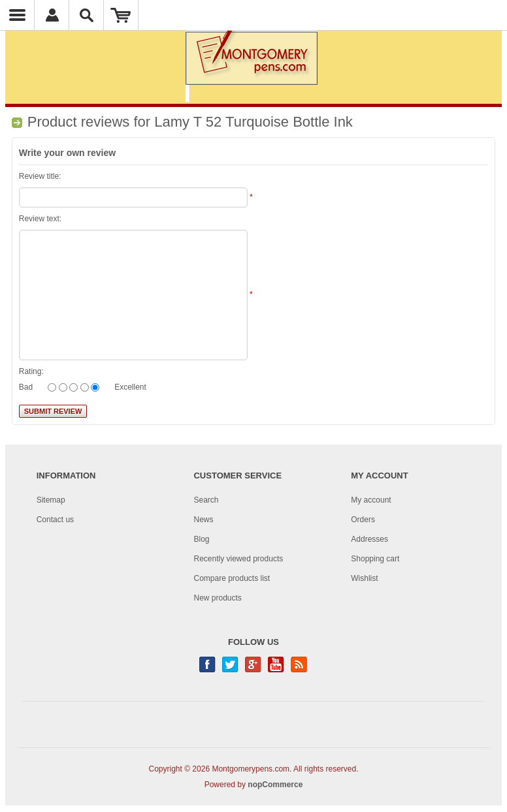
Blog (201, 539)
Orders (363, 520)
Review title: (40, 176)
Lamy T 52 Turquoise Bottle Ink (253, 122)
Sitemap (51, 500)
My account (371, 500)
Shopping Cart (121, 15)
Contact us (55, 520)
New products (217, 598)
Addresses (369, 539)
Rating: (31, 371)
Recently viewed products (238, 559)
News (203, 520)
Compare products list (232, 578)
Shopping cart (375, 559)
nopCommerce (275, 785)
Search (206, 500)
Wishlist (364, 578)
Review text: (40, 219)
